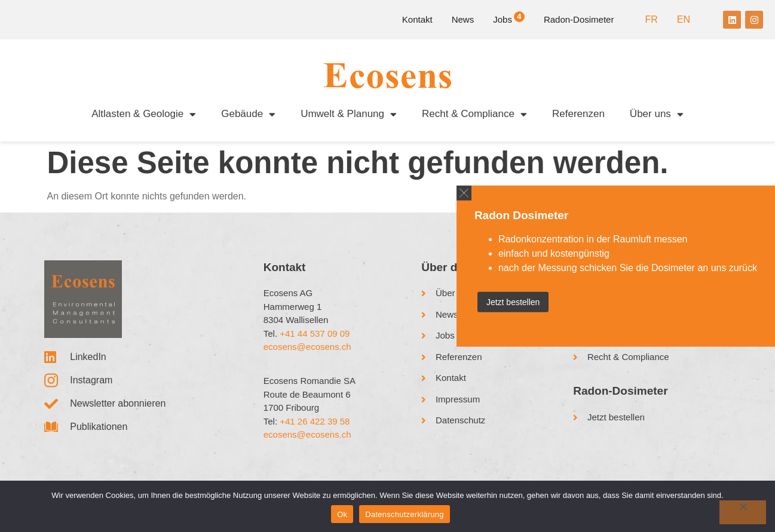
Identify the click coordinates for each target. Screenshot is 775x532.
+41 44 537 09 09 (315, 333)
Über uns (657, 114)
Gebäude (248, 114)
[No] (743, 512)
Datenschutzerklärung (404, 514)
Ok (342, 514)
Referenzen (578, 114)
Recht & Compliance (474, 114)
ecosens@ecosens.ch (307, 347)
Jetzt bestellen (513, 302)
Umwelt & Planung (349, 114)
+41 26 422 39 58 (315, 421)
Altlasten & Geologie (144, 114)
